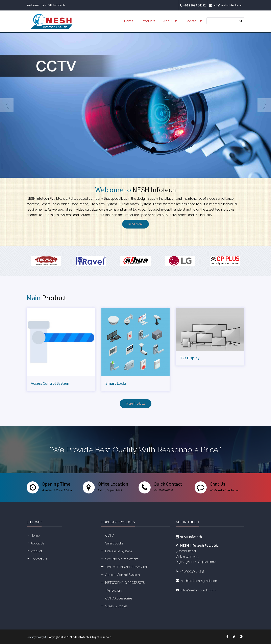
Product (36, 551)
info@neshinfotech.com (226, 5)
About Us (170, 21)
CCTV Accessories (119, 598)
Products (148, 21)
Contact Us (194, 21)
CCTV (109, 535)
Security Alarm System (122, 559)
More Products (136, 404)
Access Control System (50, 383)
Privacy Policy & (37, 637)
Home (129, 21)
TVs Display (190, 358)
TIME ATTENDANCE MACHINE (127, 567)
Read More (135, 224)
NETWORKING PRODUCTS (125, 583)
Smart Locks (116, 383)
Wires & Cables (116, 606)
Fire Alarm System (119, 551)
